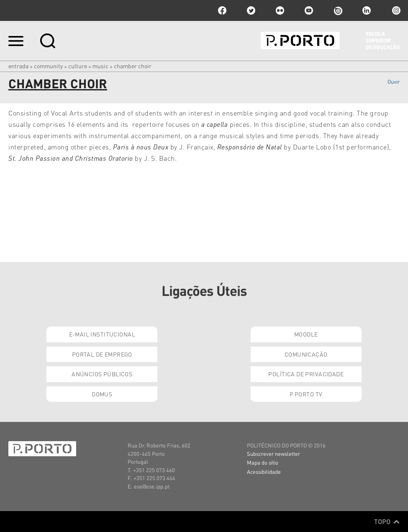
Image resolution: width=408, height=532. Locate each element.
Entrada (18, 66)
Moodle (306, 334)
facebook (222, 10)
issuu (338, 10)
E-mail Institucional (102, 334)
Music (100, 66)
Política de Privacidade (306, 374)
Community (48, 66)
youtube (309, 10)
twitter (251, 10)
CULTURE (78, 66)
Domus (102, 394)
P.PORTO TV (306, 394)
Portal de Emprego (102, 354)
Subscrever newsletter (273, 454)
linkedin (367, 10)
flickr (280, 10)
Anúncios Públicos (102, 374)
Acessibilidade (264, 472)
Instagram (395, 10)
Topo (387, 522)
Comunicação (306, 354)
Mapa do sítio (263, 462)
